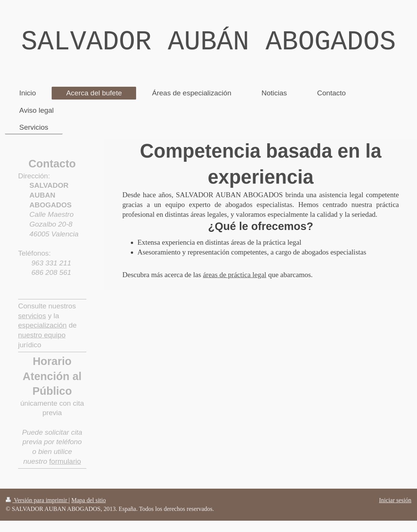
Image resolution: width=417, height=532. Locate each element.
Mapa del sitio (89, 500)
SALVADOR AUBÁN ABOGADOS (208, 42)
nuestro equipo (42, 335)
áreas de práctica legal (235, 275)
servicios (32, 316)
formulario (65, 461)
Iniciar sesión (395, 500)
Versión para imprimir (37, 500)
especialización (42, 325)
